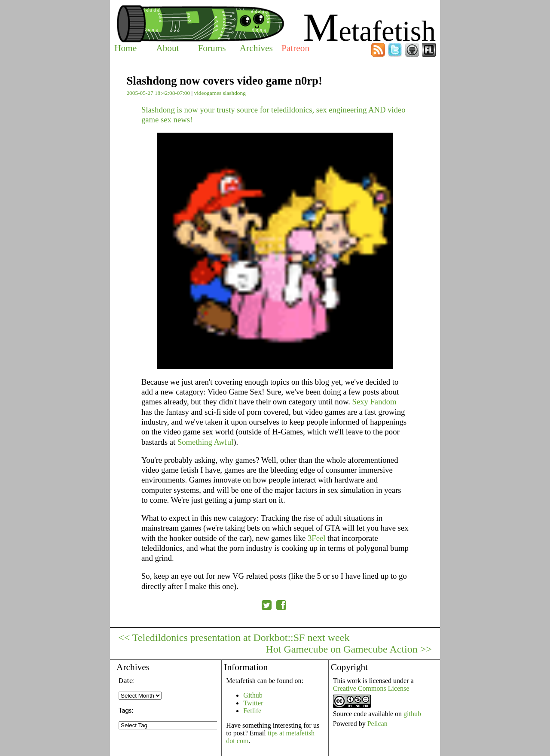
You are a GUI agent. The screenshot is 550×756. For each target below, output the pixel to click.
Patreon (295, 48)
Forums (212, 48)
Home (125, 48)
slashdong (234, 93)
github (412, 714)
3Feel (316, 538)
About (167, 48)
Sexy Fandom (374, 402)
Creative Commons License (371, 688)
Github (253, 695)
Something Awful (205, 442)
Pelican (377, 724)
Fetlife (252, 711)
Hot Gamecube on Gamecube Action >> (349, 649)
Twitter (253, 703)
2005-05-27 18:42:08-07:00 (158, 93)
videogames (208, 93)
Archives (256, 48)
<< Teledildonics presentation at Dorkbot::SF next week (234, 638)
